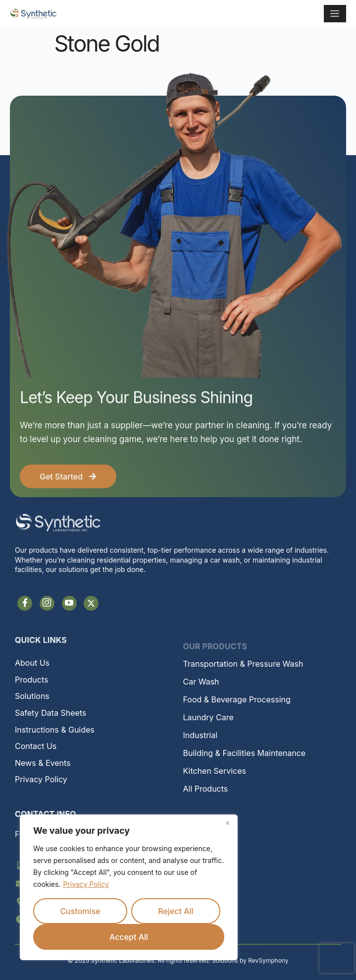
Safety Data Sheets (51, 713)
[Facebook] (25, 603)
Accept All (129, 937)
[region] (129, 887)
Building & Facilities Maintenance (245, 753)
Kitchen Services (215, 771)
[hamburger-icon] (335, 14)
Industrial (201, 735)
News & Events (43, 763)
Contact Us (36, 746)
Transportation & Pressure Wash (243, 664)
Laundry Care (208, 717)
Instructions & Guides (55, 730)
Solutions (32, 696)
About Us (32, 663)
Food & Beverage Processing (237, 699)
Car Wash (201, 682)
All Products (206, 789)
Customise (80, 911)
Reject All (176, 911)
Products (32, 680)
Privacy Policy (86, 884)
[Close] (227, 823)
